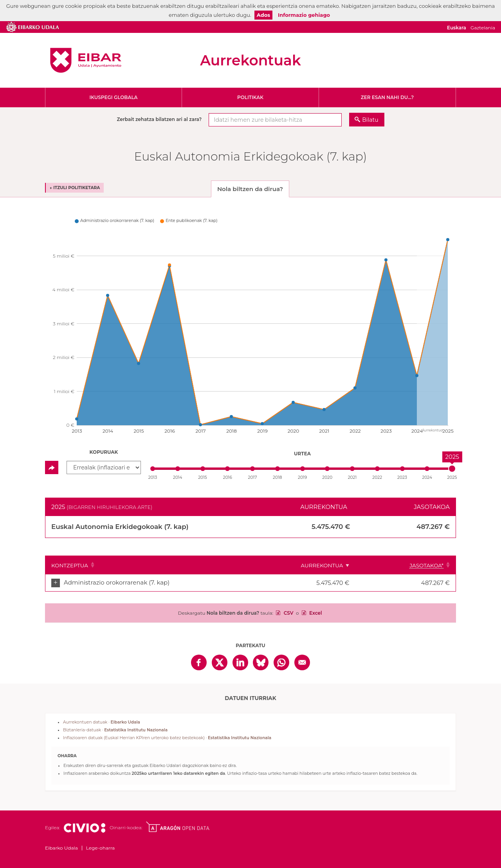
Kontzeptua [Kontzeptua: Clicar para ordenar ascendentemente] (70, 565)
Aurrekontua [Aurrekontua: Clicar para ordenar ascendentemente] (347, 565)
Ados (263, 15)
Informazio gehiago (304, 15)
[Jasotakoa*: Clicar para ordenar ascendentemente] (418, 565)
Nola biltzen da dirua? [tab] (250, 189)
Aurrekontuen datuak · (102, 722)
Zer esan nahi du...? (387, 97)
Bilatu (370, 120)
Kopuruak (104, 452)
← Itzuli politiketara (75, 188)
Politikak (250, 97)
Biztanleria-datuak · (115, 730)
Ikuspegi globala (113, 97)
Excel (315, 613)
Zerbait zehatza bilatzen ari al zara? (159, 119)
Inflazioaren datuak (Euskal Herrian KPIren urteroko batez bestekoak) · (167, 738)
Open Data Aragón (178, 827)
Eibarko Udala (86, 60)
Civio (84, 828)
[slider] (452, 469)
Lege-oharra (100, 848)
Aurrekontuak (250, 60)
